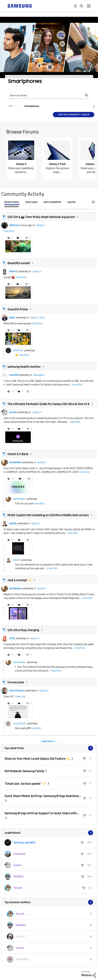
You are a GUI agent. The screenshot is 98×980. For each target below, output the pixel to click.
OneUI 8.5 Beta (18, 454)
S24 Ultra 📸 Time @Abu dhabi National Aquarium (41, 217)
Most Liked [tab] (31, 202)
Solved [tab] (71, 202)
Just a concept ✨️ (19, 580)
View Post (9, 231)
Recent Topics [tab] (12, 202)
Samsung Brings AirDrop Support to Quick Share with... (42, 813)
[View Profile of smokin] (17, 865)
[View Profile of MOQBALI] (19, 877)
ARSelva (14, 225)
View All (49, 748)
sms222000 (19, 723)
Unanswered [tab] (12, 207)
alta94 (13, 523)
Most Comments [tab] (52, 202)
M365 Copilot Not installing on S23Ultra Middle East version (48, 515)
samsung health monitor (24, 367)
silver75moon (17, 691)
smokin (13, 412)
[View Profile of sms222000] (22, 959)
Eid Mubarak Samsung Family (25, 771)
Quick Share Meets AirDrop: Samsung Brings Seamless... (43, 796)
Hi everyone (16, 682)
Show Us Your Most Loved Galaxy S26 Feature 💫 (38, 759)
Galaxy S (21, 164)
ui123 (12, 638)
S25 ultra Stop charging (23, 630)
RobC (12, 318)
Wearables (39, 375)
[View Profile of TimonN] (18, 888)
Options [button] (89, 107)
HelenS (13, 271)
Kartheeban (16, 462)
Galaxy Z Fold (57, 164)
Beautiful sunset (19, 263)
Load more (47, 741)
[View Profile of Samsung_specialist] (24, 842)
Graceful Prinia (18, 309)
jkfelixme (18, 350)
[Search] (49, 95)
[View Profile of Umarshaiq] (19, 854)
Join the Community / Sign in (74, 115)
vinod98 (14, 375)
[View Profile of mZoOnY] (20, 937)
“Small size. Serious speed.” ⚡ (26, 784)
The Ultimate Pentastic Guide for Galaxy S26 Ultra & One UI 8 (48, 404)
